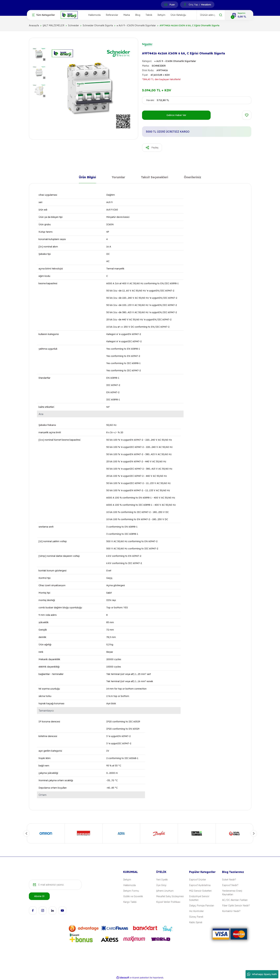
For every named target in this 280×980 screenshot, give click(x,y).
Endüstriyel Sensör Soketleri (199, 898)
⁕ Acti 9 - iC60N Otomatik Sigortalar (175, 61)
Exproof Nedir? (230, 885)
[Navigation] (44, 15)
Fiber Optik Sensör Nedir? (236, 906)
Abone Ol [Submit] (39, 896)
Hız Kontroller (196, 911)
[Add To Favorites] (247, 115)
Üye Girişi (161, 885)
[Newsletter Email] (55, 885)
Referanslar (112, 15)
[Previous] (26, 833)
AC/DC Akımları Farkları (235, 900)
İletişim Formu (131, 891)
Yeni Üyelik (162, 880)
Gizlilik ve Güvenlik (133, 896)
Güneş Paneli (196, 917)
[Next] (254, 833)
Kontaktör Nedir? (231, 911)
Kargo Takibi (130, 902)
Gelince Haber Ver (176, 115)
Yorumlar (118, 178)
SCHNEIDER (159, 66)
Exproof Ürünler (198, 880)
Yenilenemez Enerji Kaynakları (232, 893)
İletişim (161, 15)
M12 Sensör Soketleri (200, 891)
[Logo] (69, 15)
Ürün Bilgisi (87, 178)
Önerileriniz (192, 178)
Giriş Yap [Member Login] (193, 5)
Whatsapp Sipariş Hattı (262, 974)
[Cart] (239, 15)
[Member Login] (185, 5)
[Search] (211, 15)
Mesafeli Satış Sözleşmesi (170, 896)
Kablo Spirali (196, 922)
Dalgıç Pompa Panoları (202, 906)
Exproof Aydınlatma (200, 885)
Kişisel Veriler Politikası (168, 902)
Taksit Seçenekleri (155, 178)
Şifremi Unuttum (165, 891)
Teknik (149, 15)
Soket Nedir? (229, 880)
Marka (127, 15)
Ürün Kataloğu (178, 15)
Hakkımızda (94, 15)
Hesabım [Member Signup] (206, 5)
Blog (138, 15)
